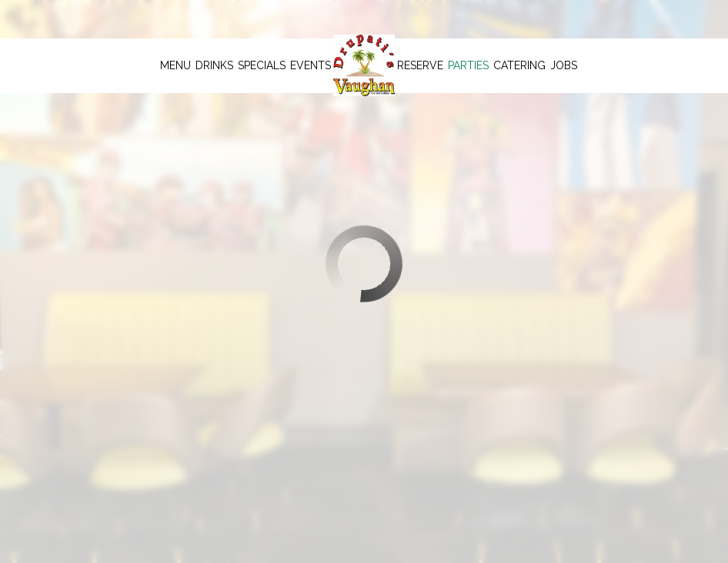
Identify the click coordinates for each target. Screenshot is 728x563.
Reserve (420, 65)
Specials (262, 65)
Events (311, 65)
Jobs (564, 65)
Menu (175, 65)
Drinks (214, 65)
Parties (468, 65)
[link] (364, 65)
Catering (519, 65)
